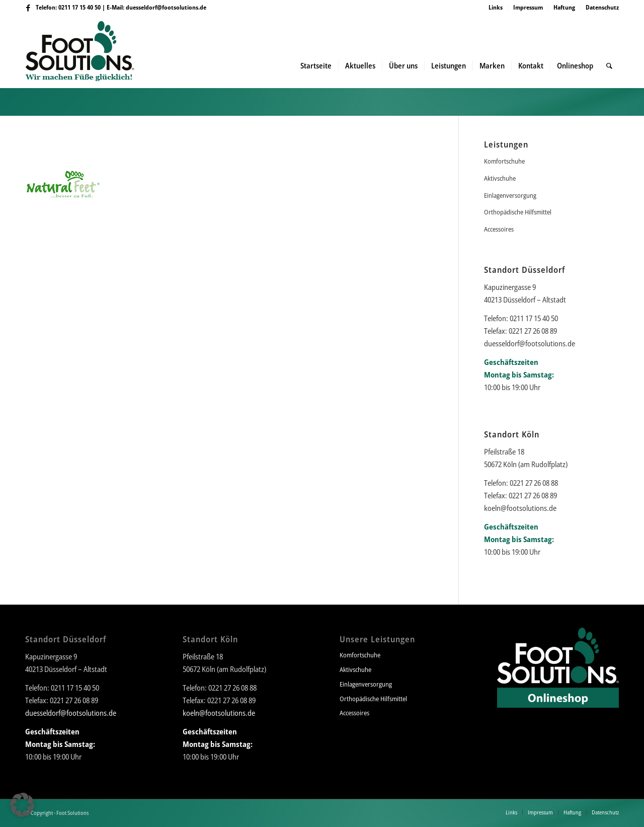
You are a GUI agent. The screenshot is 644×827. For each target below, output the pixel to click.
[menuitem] (496, 8)
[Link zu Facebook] (28, 8)
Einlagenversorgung (510, 195)
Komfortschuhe (504, 161)
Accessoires (499, 229)
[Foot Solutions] (88, 65)
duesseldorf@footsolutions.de (166, 7)
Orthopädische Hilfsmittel (518, 212)
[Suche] (609, 65)
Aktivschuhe (500, 178)
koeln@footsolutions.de (520, 508)
